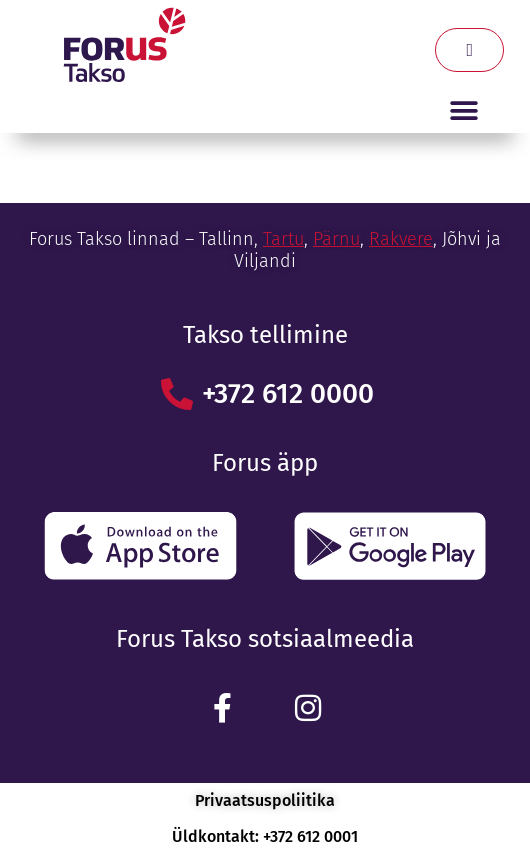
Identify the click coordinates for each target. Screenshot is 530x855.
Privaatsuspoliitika (265, 800)
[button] (463, 110)
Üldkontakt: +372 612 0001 (265, 836)
